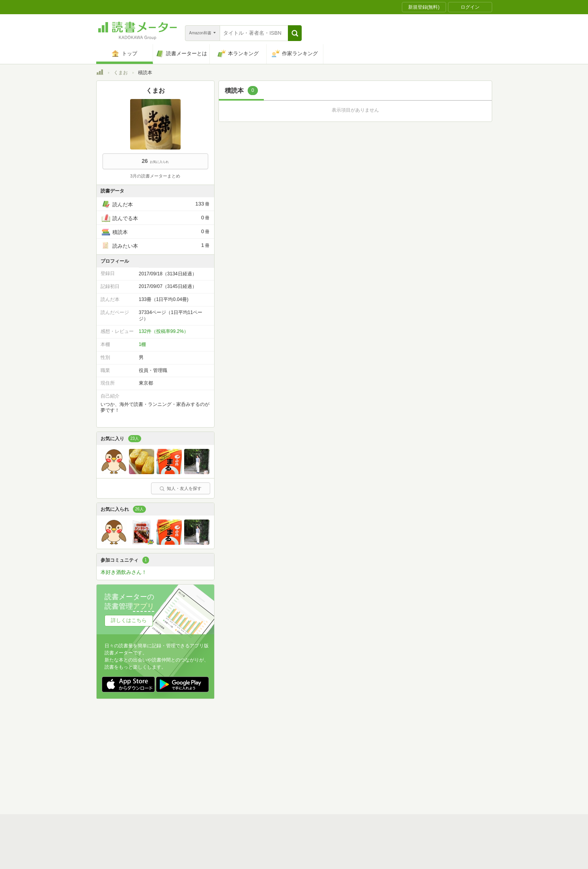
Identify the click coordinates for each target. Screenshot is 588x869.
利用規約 (297, 743)
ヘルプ (199, 768)
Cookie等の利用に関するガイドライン (324, 755)
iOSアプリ (246, 780)
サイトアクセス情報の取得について (414, 755)
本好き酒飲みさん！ (124, 572)
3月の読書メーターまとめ (155, 176)
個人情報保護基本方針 (247, 755)
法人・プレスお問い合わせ (274, 768)
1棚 (143, 344)
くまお (121, 73)
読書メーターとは (211, 743)
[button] (295, 33)
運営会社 (201, 755)
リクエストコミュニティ (341, 768)
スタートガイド (259, 743)
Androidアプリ (207, 780)
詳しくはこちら (129, 620)
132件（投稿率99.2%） (164, 331)
